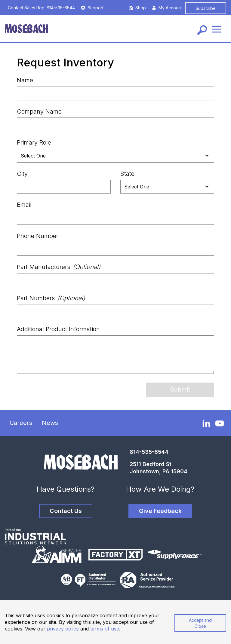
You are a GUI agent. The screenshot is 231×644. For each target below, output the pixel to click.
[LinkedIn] (206, 423)
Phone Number (38, 236)
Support (92, 8)
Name (25, 80)
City (22, 174)
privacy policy (63, 629)
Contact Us (66, 511)
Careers (21, 423)
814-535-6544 (149, 452)
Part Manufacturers (59, 267)
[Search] (202, 30)
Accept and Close (200, 623)
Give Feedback (160, 511)
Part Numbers (51, 298)
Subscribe (206, 8)
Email (24, 205)
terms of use (105, 629)
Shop (137, 8)
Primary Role (34, 142)
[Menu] (217, 29)
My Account (167, 8)
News (50, 423)
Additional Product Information (58, 329)
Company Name (39, 111)
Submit (180, 389)
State (127, 174)
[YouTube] (220, 423)
